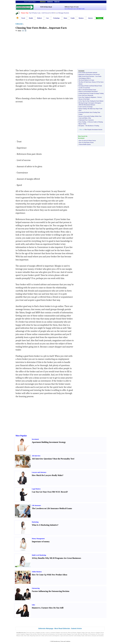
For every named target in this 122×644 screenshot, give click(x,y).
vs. (40, 608)
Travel (23, 18)
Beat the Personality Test (64, 459)
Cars (47, 18)
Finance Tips (25, 13)
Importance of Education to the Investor (89, 74)
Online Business (37, 572)
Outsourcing (36, 588)
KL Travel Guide (100, 634)
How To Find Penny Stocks (86, 142)
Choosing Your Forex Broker (31, 28)
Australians (101, 636)
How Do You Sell (56, 608)
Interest (90, 18)
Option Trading (83, 109)
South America (88, 636)
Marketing (35, 522)
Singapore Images (81, 633)
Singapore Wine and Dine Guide (33, 634)
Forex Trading (82, 122)
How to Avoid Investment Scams (87, 90)
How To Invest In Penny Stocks (87, 140)
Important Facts (58, 28)
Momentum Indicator (89, 105)
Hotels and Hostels (72, 633)
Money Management (38, 539)
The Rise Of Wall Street (85, 82)
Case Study (98, 76)
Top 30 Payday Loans (35, 13)
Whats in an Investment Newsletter (88, 91)
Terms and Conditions (65, 641)
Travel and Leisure (30, 633)
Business (81, 18)
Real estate (88, 633)
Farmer (45, 608)
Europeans (94, 636)
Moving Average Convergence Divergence (90, 103)
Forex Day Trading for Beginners (87, 97)
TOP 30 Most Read (46, 7)
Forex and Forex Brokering (86, 95)
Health (31, 18)
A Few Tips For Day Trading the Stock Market (91, 101)
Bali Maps (85, 634)
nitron (20, 30)
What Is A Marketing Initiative (45, 525)
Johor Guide (27, 636)
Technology (56, 18)
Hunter (35, 608)
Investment (35, 439)
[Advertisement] (35, 51)
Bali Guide (80, 634)
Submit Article (77, 628)
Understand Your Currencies (86, 120)
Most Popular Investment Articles (93, 129)
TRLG (89, 78)
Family (73, 18)
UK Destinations (92, 634)
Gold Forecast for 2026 (48, 13)
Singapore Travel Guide (72, 634)
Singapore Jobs (20, 637)
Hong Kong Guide (34, 636)
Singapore (43, 1)
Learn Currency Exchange (85, 107)
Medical (39, 18)
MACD (81, 105)
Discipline (81, 126)
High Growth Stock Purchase (86, 76)
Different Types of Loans (72, 7)
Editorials (19, 24)
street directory (64, 633)
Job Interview (36, 456)
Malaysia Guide (20, 636)
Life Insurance (36, 505)
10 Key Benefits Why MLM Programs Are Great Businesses (56, 558)
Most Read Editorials (62, 628)
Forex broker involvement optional (88, 72)
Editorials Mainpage (46, 628)
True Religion (82, 78)
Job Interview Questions (42, 459)
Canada (82, 636)
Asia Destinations (51, 634)
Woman (100, 18)
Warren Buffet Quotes (85, 144)
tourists (67, 636)
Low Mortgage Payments (62, 13)
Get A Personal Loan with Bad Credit (75, 9)
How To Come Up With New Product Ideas (50, 575)
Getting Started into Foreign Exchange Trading (91, 93)
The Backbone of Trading (92, 126)
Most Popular (21, 436)
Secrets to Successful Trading (86, 116)
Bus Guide (43, 634)
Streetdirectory (57, 641)
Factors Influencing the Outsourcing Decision (51, 591)
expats (61, 636)
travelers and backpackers (54, 636)
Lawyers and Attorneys (39, 472)
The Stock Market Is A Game (86, 80)
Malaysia (57, 1)
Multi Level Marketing (39, 555)
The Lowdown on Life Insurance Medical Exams (52, 508)
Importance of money (41, 542)
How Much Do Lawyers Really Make (47, 475)
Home (65, 18)
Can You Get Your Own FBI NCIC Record (49, 492)
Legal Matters (36, 489)
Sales (33, 605)
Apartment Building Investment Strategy (49, 442)
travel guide (60, 634)
